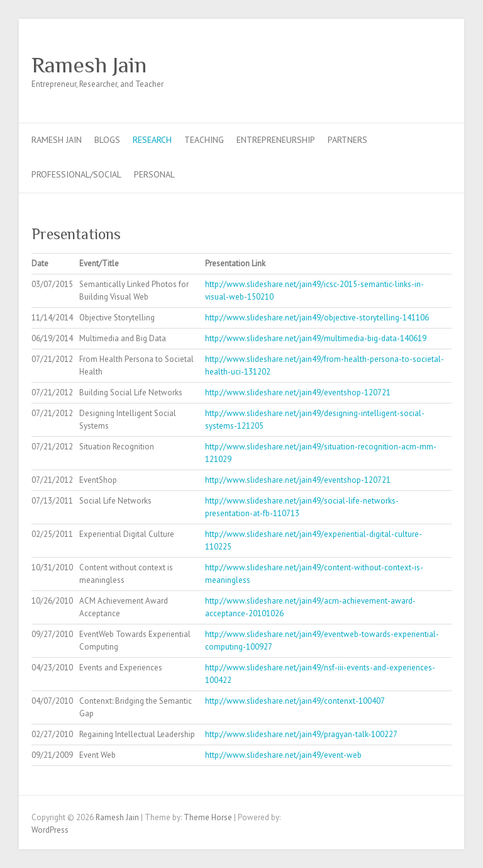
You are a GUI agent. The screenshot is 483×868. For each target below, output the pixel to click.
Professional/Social (76, 174)
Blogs (107, 140)
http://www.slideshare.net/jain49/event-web (283, 755)
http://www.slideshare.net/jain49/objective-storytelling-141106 (317, 318)
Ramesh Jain (89, 65)
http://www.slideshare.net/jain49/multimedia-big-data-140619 (316, 338)
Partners (347, 140)
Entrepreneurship (276, 140)
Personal (154, 174)
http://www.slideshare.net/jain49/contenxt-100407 (295, 701)
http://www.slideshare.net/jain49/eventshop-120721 (298, 392)
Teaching (204, 140)
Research (152, 140)
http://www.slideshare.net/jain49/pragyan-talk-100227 (301, 734)
